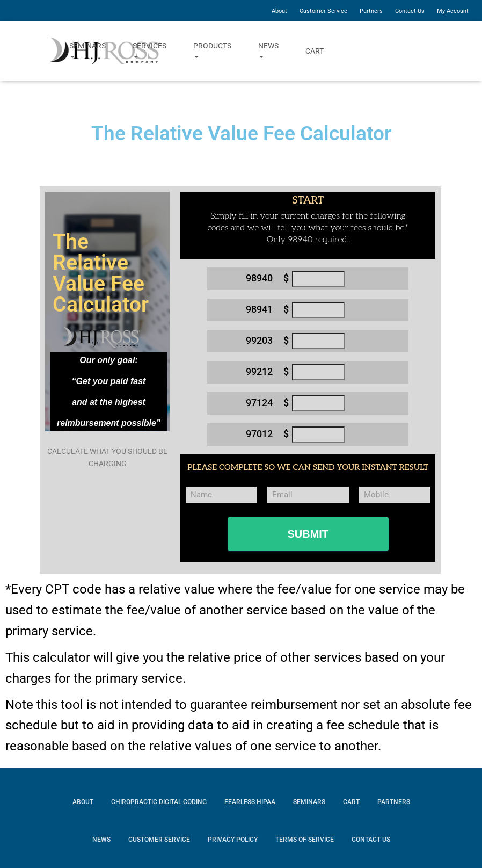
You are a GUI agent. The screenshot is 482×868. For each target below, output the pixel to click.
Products (212, 51)
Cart (315, 51)
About (279, 11)
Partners (371, 11)
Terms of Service (305, 840)
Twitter (411, 51)
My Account (453, 11)
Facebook (382, 51)
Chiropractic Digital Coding (159, 802)
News (268, 51)
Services (149, 51)
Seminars (87, 51)
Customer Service (323, 11)
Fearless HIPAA (250, 802)
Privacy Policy (233, 840)
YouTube (441, 51)
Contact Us (410, 11)
